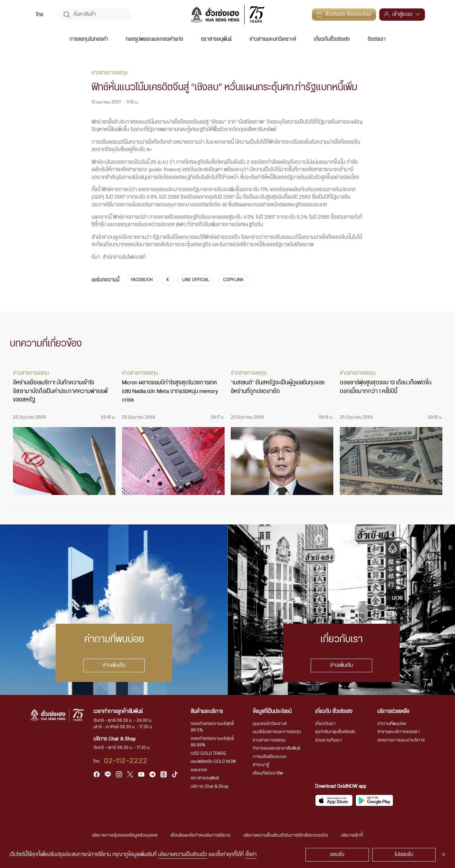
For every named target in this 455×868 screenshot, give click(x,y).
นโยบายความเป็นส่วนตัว (183, 855)
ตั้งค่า (251, 855)
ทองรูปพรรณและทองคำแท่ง (155, 39)
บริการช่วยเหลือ (393, 712)
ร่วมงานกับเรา (328, 740)
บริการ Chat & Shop (210, 786)
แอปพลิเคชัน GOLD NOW (213, 762)
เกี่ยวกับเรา (325, 724)
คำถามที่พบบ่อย (392, 724)
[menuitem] (40, 15)
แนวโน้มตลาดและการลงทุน (277, 732)
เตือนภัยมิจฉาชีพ (268, 773)
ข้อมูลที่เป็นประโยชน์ (272, 712)
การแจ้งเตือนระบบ (270, 757)
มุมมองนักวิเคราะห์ (270, 724)
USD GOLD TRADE (208, 753)
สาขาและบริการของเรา (399, 732)
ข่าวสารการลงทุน (269, 740)
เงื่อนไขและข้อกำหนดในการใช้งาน (200, 835)
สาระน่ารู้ (261, 765)
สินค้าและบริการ (207, 712)
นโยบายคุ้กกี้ (352, 835)
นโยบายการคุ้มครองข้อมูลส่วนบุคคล (125, 835)
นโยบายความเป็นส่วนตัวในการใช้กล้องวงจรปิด (286, 835)
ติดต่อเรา (377, 39)
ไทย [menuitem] (40, 15)
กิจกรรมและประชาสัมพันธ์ (277, 748)
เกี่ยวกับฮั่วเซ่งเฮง (332, 39)
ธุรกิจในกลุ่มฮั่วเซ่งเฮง (335, 732)
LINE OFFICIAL (196, 280)
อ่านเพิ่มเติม (114, 665)
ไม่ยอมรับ (404, 855)
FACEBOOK (142, 280)
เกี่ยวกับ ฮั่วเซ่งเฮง (334, 712)
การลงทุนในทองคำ (89, 39)
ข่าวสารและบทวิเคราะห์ (273, 39)
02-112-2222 (126, 761)
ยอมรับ (337, 855)
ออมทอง (199, 770)
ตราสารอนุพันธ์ (216, 39)
